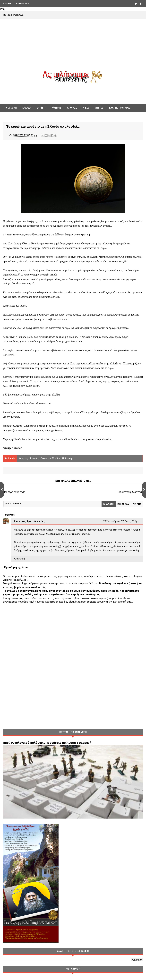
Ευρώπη (42, 108)
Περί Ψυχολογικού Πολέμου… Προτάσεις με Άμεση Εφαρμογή (47, 743)
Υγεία (86, 108)
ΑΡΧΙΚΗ (7, 4)
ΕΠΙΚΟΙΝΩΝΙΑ (22, 4)
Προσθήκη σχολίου (16, 568)
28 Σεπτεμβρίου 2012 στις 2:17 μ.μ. (122, 521)
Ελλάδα (27, 108)
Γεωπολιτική (13, 115)
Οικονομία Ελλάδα (50, 459)
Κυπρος (99, 108)
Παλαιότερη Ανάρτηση (130, 492)
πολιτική (67, 459)
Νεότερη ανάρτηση (14, 492)
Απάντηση (19, 559)
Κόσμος (57, 108)
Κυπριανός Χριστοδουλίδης (29, 521)
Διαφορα (31, 115)
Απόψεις (72, 108)
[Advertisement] (73, 47)
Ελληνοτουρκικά (119, 108)
